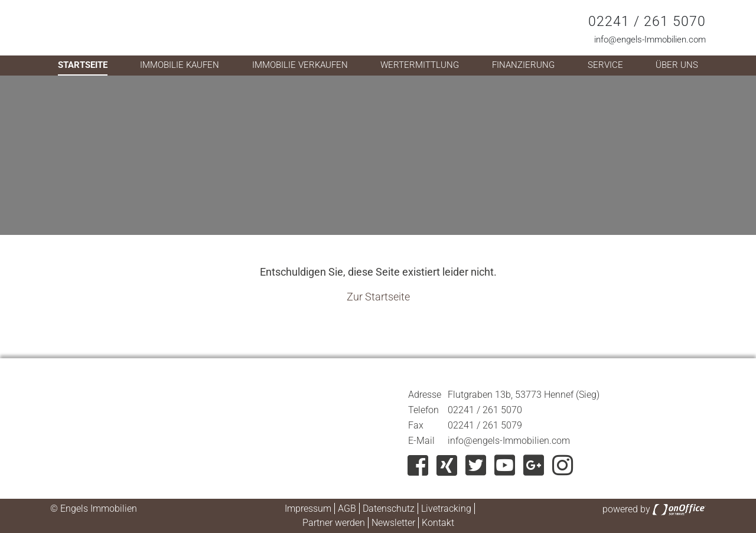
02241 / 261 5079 (485, 425)
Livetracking (446, 509)
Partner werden (334, 523)
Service (605, 65)
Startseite (83, 65)
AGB (347, 509)
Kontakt (438, 523)
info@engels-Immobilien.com (650, 40)
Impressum (308, 509)
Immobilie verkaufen (300, 65)
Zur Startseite (378, 297)
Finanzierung (523, 65)
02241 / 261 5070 (647, 22)
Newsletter (393, 523)
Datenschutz (389, 509)
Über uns (677, 65)
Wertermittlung (420, 65)
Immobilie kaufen (180, 65)
